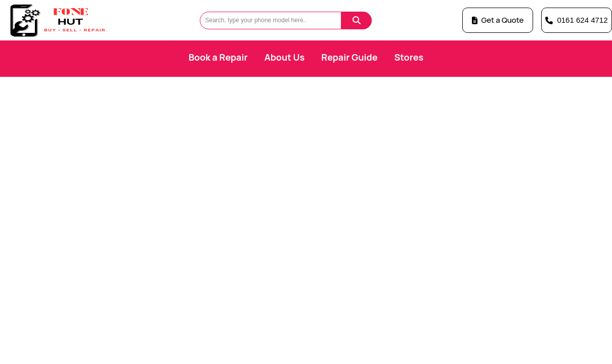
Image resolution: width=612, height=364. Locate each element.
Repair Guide (349, 57)
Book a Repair (218, 57)
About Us (285, 57)
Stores (409, 57)
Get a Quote (498, 20)
